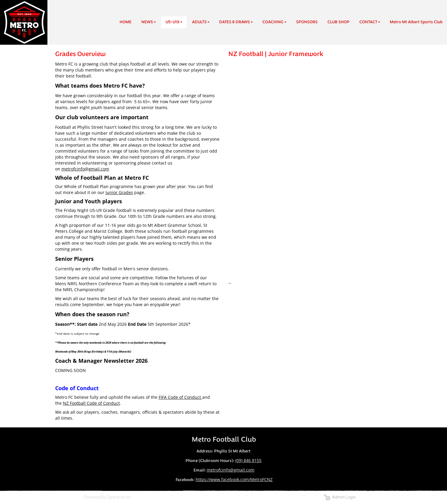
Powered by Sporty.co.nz (107, 497)
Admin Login (340, 497)
